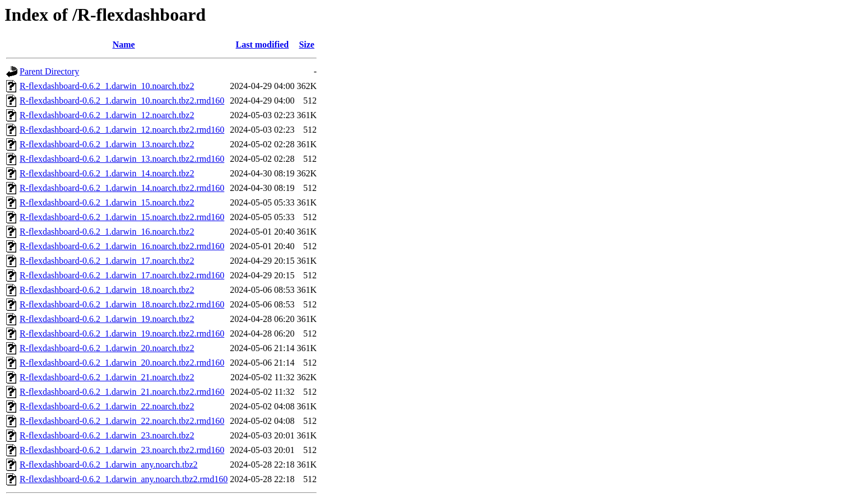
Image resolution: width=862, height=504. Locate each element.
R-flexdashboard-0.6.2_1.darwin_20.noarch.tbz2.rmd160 (122, 363)
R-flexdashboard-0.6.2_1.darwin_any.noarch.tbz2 (109, 465)
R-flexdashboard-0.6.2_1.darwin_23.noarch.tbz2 (107, 435)
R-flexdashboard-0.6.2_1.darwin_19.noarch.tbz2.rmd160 (122, 333)
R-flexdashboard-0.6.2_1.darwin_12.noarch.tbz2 (107, 115)
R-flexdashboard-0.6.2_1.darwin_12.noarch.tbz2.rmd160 (122, 130)
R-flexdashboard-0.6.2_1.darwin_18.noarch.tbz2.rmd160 (122, 304)
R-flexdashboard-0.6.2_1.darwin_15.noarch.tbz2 (107, 202)
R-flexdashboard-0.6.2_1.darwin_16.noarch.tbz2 (107, 232)
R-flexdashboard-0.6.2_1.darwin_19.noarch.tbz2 (107, 319)
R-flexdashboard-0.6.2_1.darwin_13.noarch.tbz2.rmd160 (122, 159)
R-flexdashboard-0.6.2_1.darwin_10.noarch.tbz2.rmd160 (122, 101)
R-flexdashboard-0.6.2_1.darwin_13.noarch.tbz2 (107, 144)
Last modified (263, 45)
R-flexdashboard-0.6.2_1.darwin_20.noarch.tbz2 (107, 348)
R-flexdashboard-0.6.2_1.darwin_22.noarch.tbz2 (107, 406)
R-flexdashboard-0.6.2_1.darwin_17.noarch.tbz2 (107, 261)
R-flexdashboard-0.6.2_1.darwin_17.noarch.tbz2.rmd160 (122, 275)
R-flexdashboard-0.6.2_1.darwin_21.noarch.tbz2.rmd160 (122, 392)
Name (124, 45)
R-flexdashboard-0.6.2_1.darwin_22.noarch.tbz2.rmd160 (122, 421)
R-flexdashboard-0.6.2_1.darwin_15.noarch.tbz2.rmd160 (122, 217)
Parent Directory (49, 71)
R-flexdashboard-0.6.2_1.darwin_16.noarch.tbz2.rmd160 (122, 246)
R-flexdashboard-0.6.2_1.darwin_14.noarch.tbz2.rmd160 (122, 188)
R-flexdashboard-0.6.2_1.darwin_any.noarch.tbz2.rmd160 (124, 479)
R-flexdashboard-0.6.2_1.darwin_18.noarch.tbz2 (107, 290)
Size (307, 45)
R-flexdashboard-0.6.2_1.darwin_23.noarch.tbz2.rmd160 (122, 450)
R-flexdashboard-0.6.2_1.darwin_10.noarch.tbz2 (107, 86)
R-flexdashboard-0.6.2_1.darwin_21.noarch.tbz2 (107, 377)
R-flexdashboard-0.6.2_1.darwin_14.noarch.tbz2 (107, 173)
